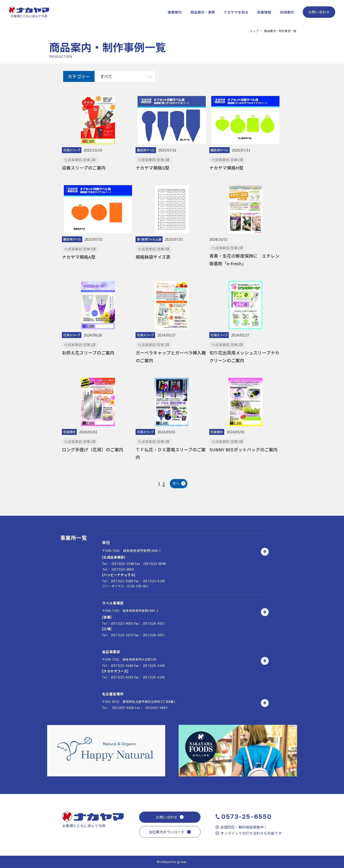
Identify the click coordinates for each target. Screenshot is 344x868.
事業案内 (175, 12)
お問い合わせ (319, 12)
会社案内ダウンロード (167, 832)
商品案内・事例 (203, 12)
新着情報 (264, 12)
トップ (254, 31)
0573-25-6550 (247, 817)
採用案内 (287, 12)
